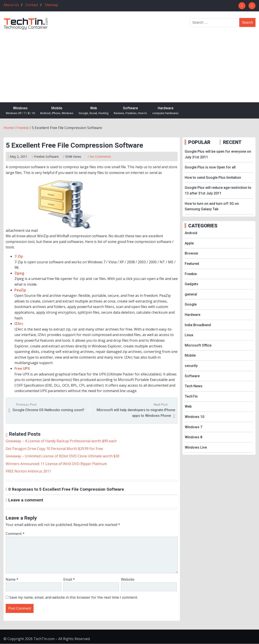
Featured (192, 264)
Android (191, 233)
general (191, 294)
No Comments (100, 157)
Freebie (39, 157)
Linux (189, 335)
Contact (32, 5)
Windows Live (196, 447)
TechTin (191, 396)
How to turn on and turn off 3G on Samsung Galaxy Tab (212, 206)
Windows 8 (193, 437)
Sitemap (51, 5)
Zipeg (19, 273)
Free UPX (22, 368)
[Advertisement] (129, 63)
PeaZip (20, 290)
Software (130, 111)
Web (94, 111)
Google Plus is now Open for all (210, 167)
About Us (11, 5)
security (191, 366)
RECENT (232, 142)
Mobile (57, 111)
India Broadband (198, 325)
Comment (15, 534)
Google (191, 304)
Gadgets (192, 284)
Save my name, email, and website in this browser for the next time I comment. (74, 597)
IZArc (19, 324)
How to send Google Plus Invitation (213, 178)
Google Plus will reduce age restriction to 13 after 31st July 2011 (218, 190)
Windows (20, 111)
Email (69, 579)
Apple (189, 243)
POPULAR (199, 142)
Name (12, 579)
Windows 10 (194, 417)
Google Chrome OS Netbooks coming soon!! (48, 410)
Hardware (165, 111)
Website (128, 579)
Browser (192, 253)
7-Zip (19, 256)
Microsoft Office (198, 345)
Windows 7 (193, 427)
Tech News (194, 386)
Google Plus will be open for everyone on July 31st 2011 (218, 154)
